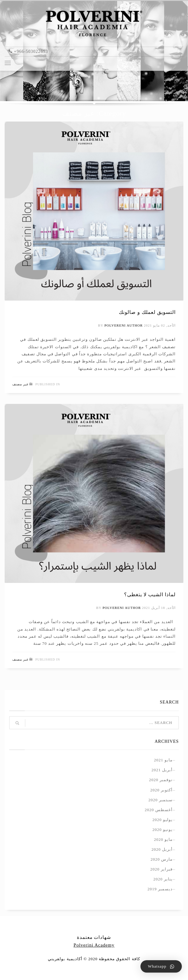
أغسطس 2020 (159, 810)
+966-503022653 (31, 51)
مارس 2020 (162, 859)
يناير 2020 (163, 879)
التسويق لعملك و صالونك (147, 312)
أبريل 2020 (162, 849)
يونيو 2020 (163, 830)
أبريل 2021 (162, 770)
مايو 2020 (163, 839)
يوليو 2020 (163, 820)
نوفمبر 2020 (161, 780)
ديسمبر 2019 (160, 889)
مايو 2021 (163, 760)
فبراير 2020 (161, 869)
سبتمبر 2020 (161, 800)
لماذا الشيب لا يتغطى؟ (150, 595)
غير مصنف (20, 384)
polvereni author (123, 325)
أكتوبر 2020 (161, 790)
